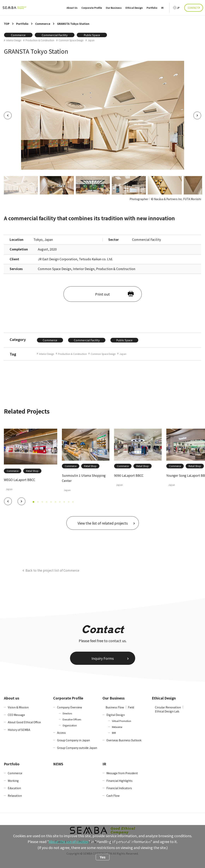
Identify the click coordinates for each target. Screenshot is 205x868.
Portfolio (152, 8)
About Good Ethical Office (24, 722)
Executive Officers (72, 719)
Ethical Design (134, 8)
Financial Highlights (119, 781)
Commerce (18, 35)
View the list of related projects (103, 523)
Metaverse (117, 727)
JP (178, 8)
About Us (72, 8)
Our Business (114, 8)
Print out (102, 294)
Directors (67, 713)
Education (14, 788)
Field (131, 707)
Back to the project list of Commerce (52, 570)
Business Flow (115, 707)
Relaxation (15, 796)
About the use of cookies (69, 841)
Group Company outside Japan (77, 748)
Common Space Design (71, 40)
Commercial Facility (55, 35)
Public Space (92, 35)
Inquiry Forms (103, 658)
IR (162, 8)
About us (12, 698)
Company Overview (70, 707)
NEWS (58, 764)
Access (61, 733)
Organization (70, 725)
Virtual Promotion (122, 721)
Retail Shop (32, 471)
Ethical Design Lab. (167, 711)
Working (13, 781)
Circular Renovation (168, 707)
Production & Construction (40, 40)
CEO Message (16, 715)
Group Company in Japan (73, 740)
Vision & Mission (18, 707)
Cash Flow (113, 796)
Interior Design (14, 40)
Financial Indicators (119, 788)
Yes (103, 857)
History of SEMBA (19, 730)
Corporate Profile (92, 8)
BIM (114, 733)
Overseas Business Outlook (124, 740)
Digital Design (116, 715)
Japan (91, 40)
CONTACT (193, 8)
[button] (8, 501)
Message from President (122, 773)
